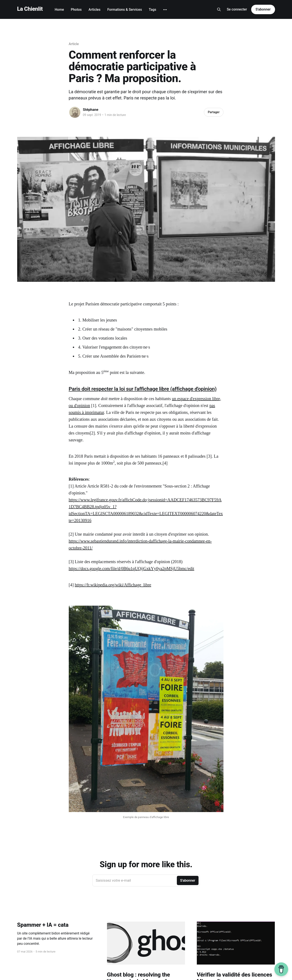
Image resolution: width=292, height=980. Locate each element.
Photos (76, 10)
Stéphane (91, 110)
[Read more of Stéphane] (75, 112)
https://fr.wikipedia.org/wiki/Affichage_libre (113, 585)
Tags (152, 10)
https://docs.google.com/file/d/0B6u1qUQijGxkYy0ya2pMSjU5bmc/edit (131, 568)
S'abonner (263, 9)
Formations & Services (125, 10)
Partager (214, 112)
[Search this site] (219, 9)
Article (74, 44)
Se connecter (237, 9)
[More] (165, 10)
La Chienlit (30, 9)
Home (59, 10)
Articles (94, 10)
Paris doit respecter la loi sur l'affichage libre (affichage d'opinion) (143, 389)
